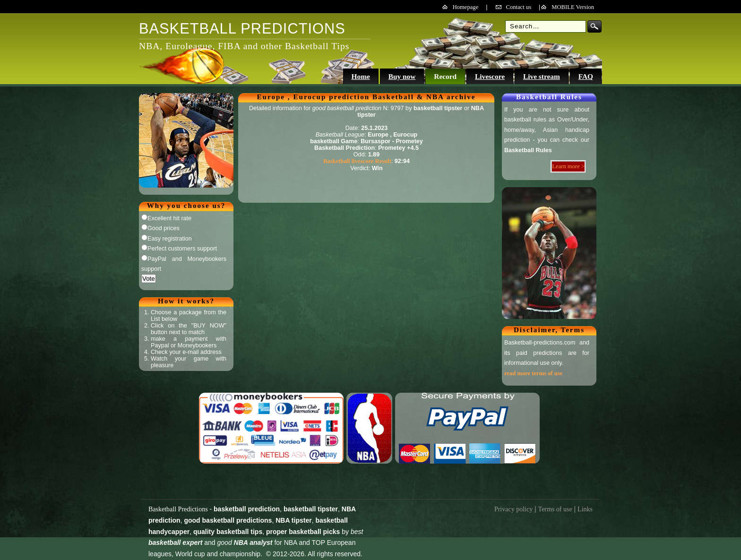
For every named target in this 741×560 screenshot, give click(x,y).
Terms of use (555, 509)
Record (445, 76)
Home (360, 76)
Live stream (542, 76)
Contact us (519, 7)
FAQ (586, 76)
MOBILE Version (573, 7)
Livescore (490, 76)
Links (585, 509)
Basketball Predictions (178, 509)
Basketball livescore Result (357, 161)
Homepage (466, 7)
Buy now (402, 76)
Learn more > (568, 166)
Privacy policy (513, 509)
